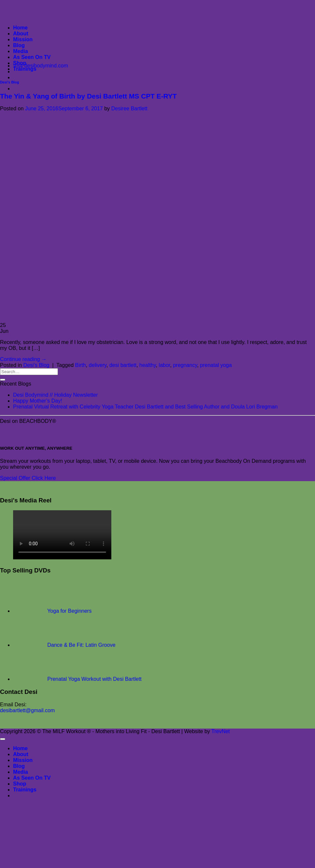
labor (165, 365)
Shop (20, 63)
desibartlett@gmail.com (27, 710)
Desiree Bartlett (129, 108)
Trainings (25, 69)
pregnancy (185, 365)
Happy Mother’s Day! (38, 401)
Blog (19, 45)
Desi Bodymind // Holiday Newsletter (56, 395)
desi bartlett (123, 365)
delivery (98, 365)
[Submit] (3, 380)
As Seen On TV (32, 57)
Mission (23, 39)
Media (20, 51)
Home (20, 28)
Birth (80, 365)
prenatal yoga (216, 365)
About (21, 34)
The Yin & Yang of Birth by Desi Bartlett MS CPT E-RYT (88, 96)
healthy (148, 365)
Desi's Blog (9, 82)
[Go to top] (3, 739)
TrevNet (220, 731)
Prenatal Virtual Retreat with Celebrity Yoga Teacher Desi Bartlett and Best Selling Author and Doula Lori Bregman (145, 407)
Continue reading (23, 359)
